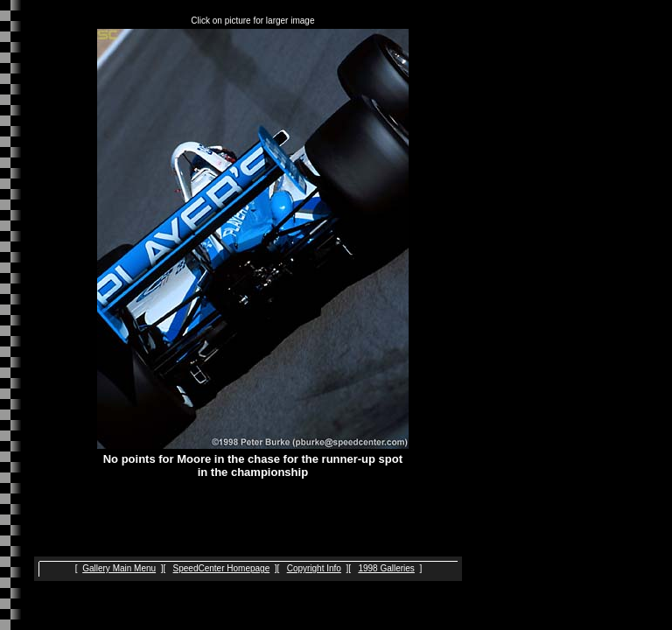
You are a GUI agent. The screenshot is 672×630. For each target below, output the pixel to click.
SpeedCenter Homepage (222, 568)
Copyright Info (314, 568)
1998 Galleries (386, 568)
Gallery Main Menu (119, 568)
